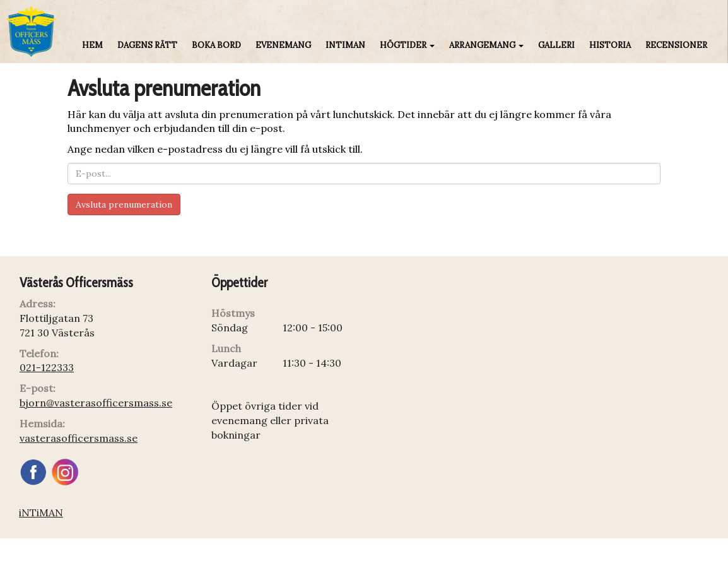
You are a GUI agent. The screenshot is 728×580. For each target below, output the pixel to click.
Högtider (407, 45)
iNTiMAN (345, 45)
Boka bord (216, 45)
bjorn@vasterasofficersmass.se (96, 403)
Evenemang (283, 45)
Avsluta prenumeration (124, 204)
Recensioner (676, 45)
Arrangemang (486, 45)
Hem (92, 45)
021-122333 (47, 367)
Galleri (556, 45)
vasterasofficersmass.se (79, 438)
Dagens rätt (147, 45)
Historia (610, 45)
